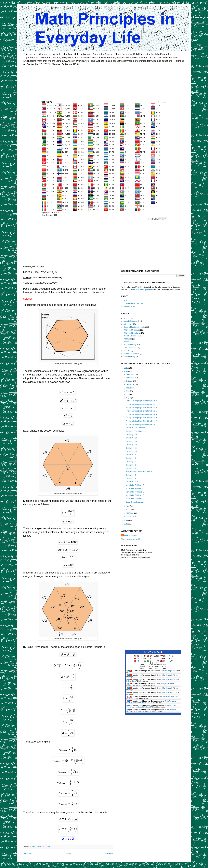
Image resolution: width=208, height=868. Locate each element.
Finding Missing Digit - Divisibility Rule (140, 424)
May (128, 398)
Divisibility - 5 (131, 468)
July (128, 391)
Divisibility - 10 (131, 451)
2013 (126, 521)
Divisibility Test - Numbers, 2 (136, 428)
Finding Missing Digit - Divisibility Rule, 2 (141, 421)
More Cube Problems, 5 (135, 495)
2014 (126, 371)
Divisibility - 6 (131, 465)
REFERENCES (129, 307)
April (128, 506)
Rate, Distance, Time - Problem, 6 (139, 472)
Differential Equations (132, 333)
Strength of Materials (132, 354)
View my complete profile (131, 539)
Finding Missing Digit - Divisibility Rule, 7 (141, 404)
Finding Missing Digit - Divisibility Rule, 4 (141, 414)
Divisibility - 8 (131, 458)
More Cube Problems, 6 (135, 492)
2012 (126, 524)
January (129, 516)
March (129, 510)
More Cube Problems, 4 (135, 499)
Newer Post (28, 853)
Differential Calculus (131, 330)
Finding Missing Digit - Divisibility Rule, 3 (141, 418)
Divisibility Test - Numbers (136, 431)
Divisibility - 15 (131, 435)
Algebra (126, 318)
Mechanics (128, 339)
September (131, 384)
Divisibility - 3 (131, 478)
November (130, 378)
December (130, 374)
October (129, 381)
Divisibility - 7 (131, 462)
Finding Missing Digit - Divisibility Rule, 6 (141, 408)
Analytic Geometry (131, 321)
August (129, 388)
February (130, 513)
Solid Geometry (129, 348)
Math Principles (131, 535)
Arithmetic (127, 324)
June (128, 395)
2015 (126, 368)
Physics (126, 342)
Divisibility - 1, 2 (132, 482)
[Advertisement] (104, 241)
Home (68, 853)
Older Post (109, 853)
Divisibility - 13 (131, 441)
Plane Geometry (130, 345)
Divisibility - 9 (131, 455)
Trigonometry (129, 356)
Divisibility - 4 (131, 475)
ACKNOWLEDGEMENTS (133, 304)
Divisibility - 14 (131, 438)
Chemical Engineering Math (134, 327)
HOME (126, 301)
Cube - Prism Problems (135, 502)
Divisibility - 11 (131, 448)
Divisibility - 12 (131, 445)
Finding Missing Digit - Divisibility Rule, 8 (141, 401)
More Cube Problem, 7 (134, 488)
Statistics (127, 351)
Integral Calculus (130, 336)
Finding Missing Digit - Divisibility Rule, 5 (141, 411)
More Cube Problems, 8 (135, 485)
